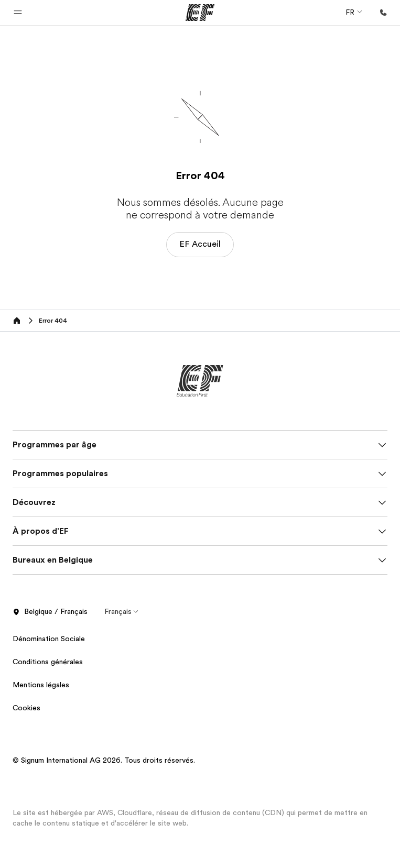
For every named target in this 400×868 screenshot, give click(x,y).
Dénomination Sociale (49, 639)
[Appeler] (383, 13)
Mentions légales (41, 685)
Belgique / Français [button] (50, 612)
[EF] (200, 13)
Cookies (26, 708)
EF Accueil (200, 244)
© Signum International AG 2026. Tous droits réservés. (104, 760)
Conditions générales (48, 662)
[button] (18, 13)
